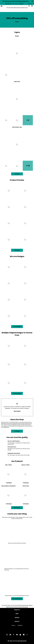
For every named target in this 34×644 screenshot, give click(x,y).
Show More (17, 250)
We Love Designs (17, 256)
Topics (17, 32)
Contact (17, 622)
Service (17, 618)
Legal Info (20, 625)
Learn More (17, 431)
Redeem (21, 4)
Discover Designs (17, 393)
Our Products (17, 461)
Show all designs (17, 327)
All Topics (17, 174)
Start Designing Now (17, 599)
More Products (17, 508)
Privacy (13, 625)
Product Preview (17, 180)
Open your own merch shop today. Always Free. (17, 1)
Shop (17, 614)
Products (17, 610)
